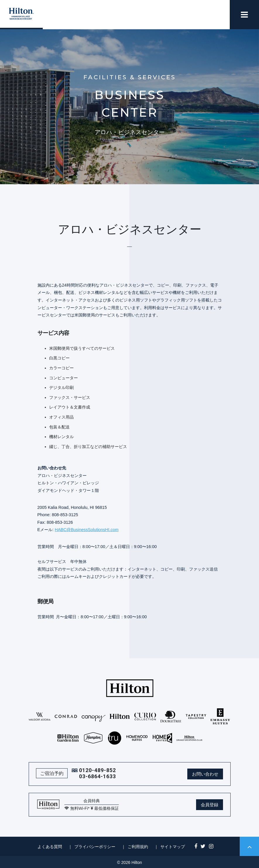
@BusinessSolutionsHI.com (92, 530)
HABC (61, 530)
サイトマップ (173, 847)
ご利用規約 (138, 847)
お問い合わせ (205, 774)
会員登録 (210, 805)
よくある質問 (50, 847)
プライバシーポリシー (95, 847)
